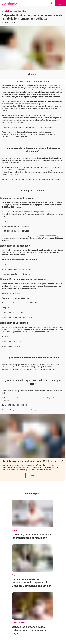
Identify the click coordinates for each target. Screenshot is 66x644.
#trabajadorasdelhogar (27, 134)
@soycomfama (7, 132)
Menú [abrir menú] (59, 3)
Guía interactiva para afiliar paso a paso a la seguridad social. (23, 401)
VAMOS (33, 467)
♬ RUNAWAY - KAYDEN (19, 137)
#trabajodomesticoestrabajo (45, 134)
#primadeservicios (8, 134)
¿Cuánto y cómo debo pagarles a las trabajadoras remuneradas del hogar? (28, 127)
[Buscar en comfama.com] (51, 3)
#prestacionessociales (43, 132)
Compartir (33, 74)
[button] (9, 3)
